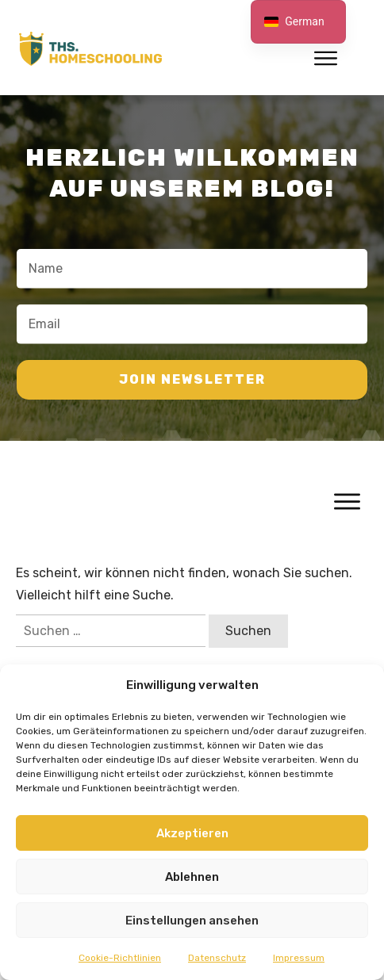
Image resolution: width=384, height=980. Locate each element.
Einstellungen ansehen (192, 921)
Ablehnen (192, 877)
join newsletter (192, 379)
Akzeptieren (192, 833)
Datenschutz (217, 958)
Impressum (299, 958)
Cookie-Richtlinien (120, 958)
